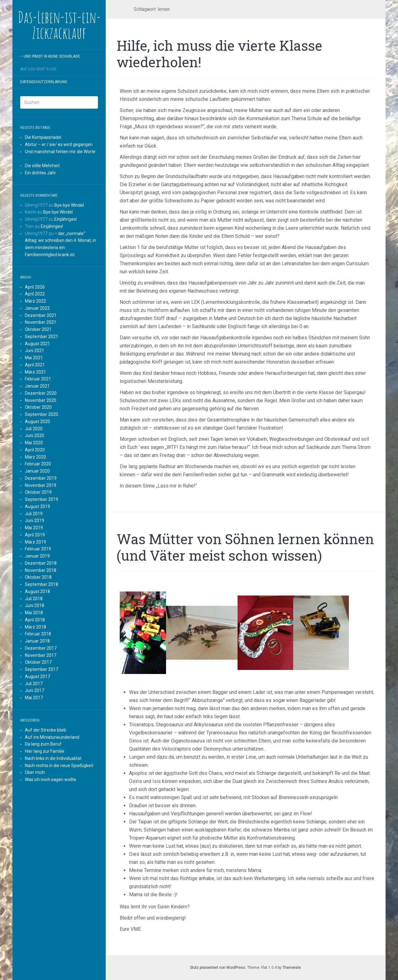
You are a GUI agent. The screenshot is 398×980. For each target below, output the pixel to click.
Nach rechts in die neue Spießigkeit (59, 766)
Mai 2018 (34, 613)
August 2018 (37, 591)
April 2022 (35, 294)
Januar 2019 (37, 556)
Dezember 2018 (41, 563)
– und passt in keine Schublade (50, 56)
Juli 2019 (34, 514)
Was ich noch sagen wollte (51, 780)
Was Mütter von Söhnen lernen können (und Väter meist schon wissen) (245, 547)
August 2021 (37, 344)
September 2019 (42, 499)
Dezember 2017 (41, 648)
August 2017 (37, 676)
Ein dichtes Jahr (40, 173)
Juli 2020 (34, 429)
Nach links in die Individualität (53, 758)
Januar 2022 (37, 308)
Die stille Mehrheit (42, 166)
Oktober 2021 (38, 329)
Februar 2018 (38, 634)
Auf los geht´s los (38, 69)
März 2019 (35, 542)
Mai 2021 (34, 358)
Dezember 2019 (41, 478)
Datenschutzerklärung (44, 82)
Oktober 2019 (38, 492)
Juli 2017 (34, 684)
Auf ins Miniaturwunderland (52, 737)
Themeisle (292, 968)
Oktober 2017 (38, 662)
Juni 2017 (35, 690)
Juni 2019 (35, 521)
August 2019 (37, 506)
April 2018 (35, 620)
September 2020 (42, 414)
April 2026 (35, 287)
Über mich (35, 772)
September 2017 (42, 669)
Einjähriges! (66, 219)
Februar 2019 (38, 549)
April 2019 (35, 535)
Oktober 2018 (38, 577)
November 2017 (41, 655)
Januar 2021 (37, 386)
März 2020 (35, 457)
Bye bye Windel (69, 205)
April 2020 (35, 450)
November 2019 (41, 485)
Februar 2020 (38, 464)
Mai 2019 (34, 528)
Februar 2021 (38, 379)
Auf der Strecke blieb (46, 730)
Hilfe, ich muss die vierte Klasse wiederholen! (219, 54)
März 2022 (35, 301)
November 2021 (41, 322)
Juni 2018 (35, 605)
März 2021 (35, 372)
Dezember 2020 (41, 393)
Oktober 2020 (38, 407)
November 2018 (41, 570)
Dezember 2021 (41, 315)
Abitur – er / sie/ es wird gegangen (59, 144)
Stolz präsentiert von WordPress (218, 968)
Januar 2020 (37, 471)
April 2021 (35, 365)
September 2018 (42, 584)
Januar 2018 (37, 641)
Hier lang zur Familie (45, 751)
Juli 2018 (34, 599)
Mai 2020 (34, 443)
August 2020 (37, 422)
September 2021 (42, 337)
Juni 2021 (35, 351)
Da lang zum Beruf (43, 744)
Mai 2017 (34, 698)
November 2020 (41, 400)
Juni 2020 (35, 436)
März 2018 (35, 627)
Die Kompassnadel (43, 137)
